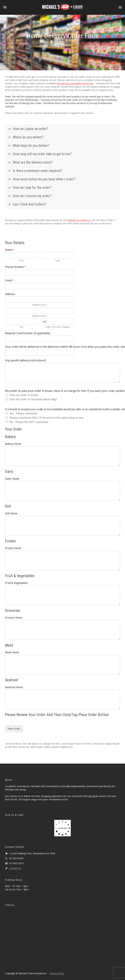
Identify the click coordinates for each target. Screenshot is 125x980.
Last (58, 261)
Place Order (14, 729)
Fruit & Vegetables (16, 583)
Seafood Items (14, 687)
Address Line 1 (39, 305)
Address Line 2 (39, 316)
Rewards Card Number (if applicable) (28, 333)
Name (10, 250)
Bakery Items (13, 444)
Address (10, 294)
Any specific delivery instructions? (25, 360)
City (21, 327)
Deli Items (11, 514)
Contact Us (15, 868)
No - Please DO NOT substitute (29, 422)
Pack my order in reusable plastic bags (33, 399)
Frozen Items (13, 548)
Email (9, 281)
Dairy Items (12, 479)
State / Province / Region (58, 327)
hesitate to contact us (79, 220)
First (21, 261)
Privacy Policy (57, 973)
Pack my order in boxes (24, 395)
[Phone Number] (39, 272)
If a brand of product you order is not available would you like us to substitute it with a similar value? (62, 409)
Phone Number (16, 267)
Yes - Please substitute (23, 413)
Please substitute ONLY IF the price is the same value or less (47, 418)
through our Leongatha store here (75, 83)
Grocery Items (14, 618)
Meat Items (12, 652)
